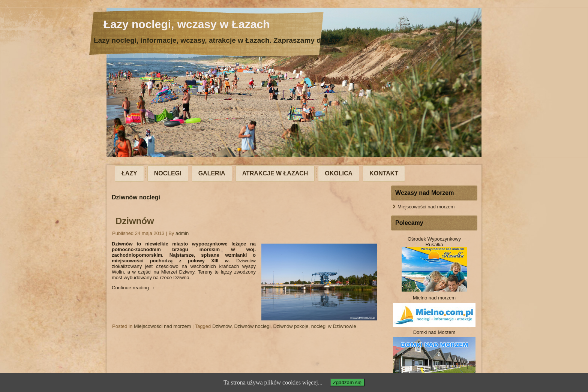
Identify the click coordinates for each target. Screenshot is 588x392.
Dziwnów (135, 221)
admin (182, 233)
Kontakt (384, 173)
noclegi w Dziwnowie (334, 326)
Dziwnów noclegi (252, 326)
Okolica (339, 173)
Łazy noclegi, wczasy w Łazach (187, 24)
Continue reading (133, 288)
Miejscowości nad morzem (162, 326)
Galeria (212, 173)
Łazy (129, 173)
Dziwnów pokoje (291, 326)
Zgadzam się (347, 382)
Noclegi (168, 173)
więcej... (312, 382)
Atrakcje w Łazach (275, 173)
